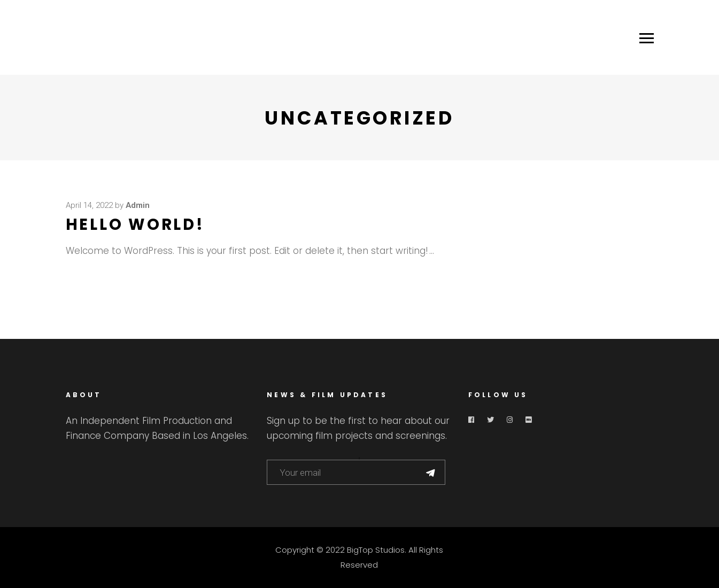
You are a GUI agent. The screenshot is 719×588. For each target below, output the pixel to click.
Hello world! (135, 225)
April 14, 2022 (89, 205)
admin (138, 205)
